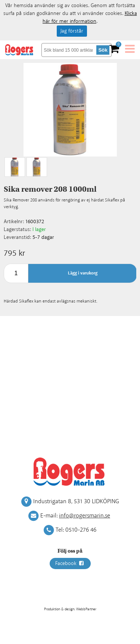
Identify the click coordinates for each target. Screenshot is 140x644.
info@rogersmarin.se (85, 516)
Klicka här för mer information (90, 17)
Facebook (70, 563)
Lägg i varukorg (83, 273)
